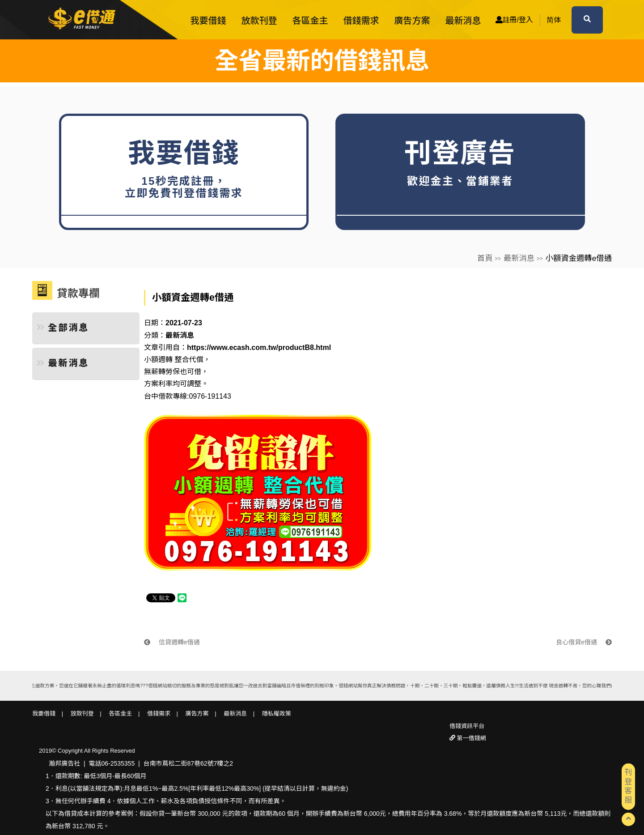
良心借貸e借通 (584, 642)
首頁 (485, 258)
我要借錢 (208, 21)
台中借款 (158, 396)
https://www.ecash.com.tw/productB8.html (259, 347)
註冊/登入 (514, 20)
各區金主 (310, 21)
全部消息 (63, 328)
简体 (554, 20)
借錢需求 (361, 21)
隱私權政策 (277, 714)
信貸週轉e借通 (172, 642)
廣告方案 (412, 21)
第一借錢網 (471, 738)
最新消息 (463, 21)
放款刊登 (259, 21)
